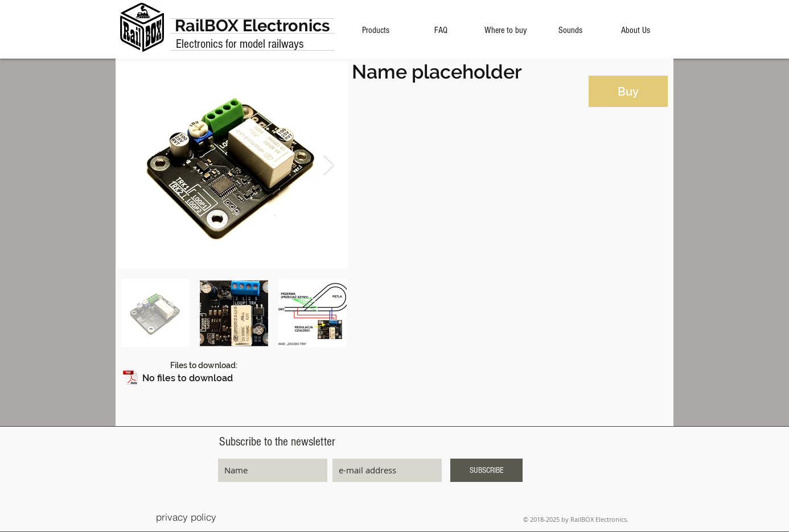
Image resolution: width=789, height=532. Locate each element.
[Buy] (628, 91)
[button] (233, 378)
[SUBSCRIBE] (486, 470)
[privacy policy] (186, 517)
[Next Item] (329, 165)
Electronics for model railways (240, 44)
